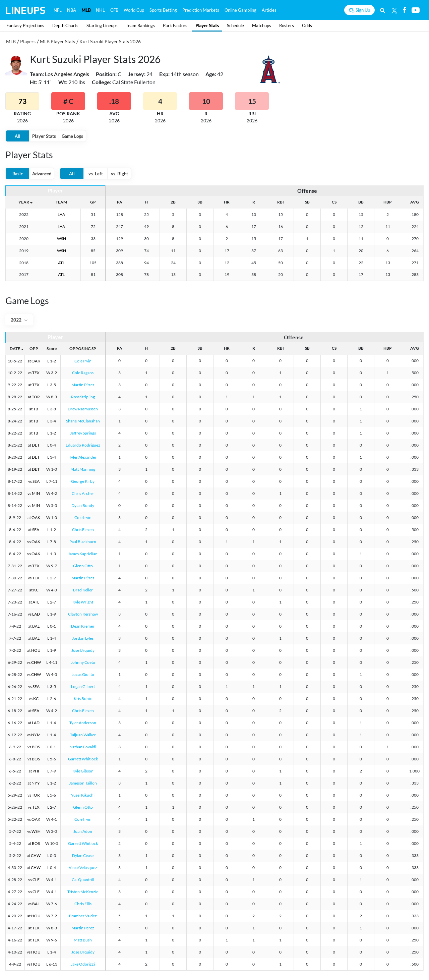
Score (52, 349)
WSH (62, 239)
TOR (36, 397)
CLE (36, 880)
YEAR (24, 202)
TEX (36, 373)
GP (93, 202)
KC (36, 590)
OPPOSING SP (83, 349)
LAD (36, 614)
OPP (34, 349)
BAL (36, 626)
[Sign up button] (359, 10)
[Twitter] (394, 10)
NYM (36, 735)
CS (334, 202)
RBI (281, 202)
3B (200, 202)
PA (120, 202)
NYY (36, 783)
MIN (36, 493)
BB (361, 202)
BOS (36, 747)
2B (173, 202)
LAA (61, 214)
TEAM (61, 202)
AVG (415, 202)
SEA (36, 481)
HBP (388, 202)
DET (36, 445)
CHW (36, 662)
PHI (36, 771)
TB (36, 409)
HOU (36, 650)
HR (227, 202)
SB (307, 202)
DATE (15, 349)
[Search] (383, 10)
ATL (61, 263)
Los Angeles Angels (67, 74)
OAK (36, 361)
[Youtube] (416, 10)
